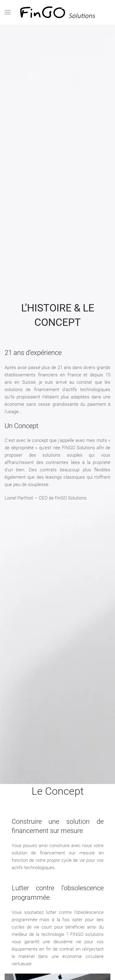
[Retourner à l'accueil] (58, 12)
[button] (8, 12)
